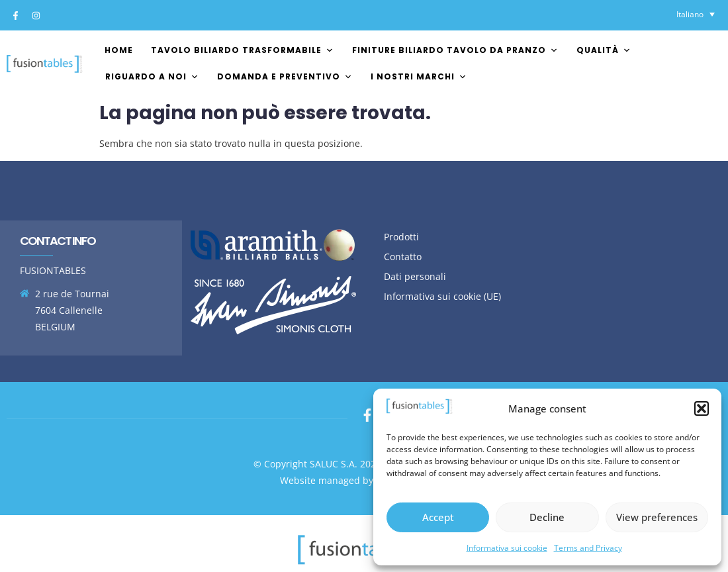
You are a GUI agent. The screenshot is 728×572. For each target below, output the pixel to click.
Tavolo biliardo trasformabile (243, 50)
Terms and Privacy (588, 548)
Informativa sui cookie (507, 548)
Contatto (403, 257)
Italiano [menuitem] (690, 14)
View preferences (657, 517)
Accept (438, 517)
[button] (702, 408)
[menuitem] (696, 14)
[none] (696, 14)
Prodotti (401, 237)
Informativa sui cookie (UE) (442, 296)
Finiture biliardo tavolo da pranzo (455, 50)
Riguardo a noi (152, 76)
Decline (547, 517)
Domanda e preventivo (285, 76)
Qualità (604, 50)
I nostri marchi (419, 76)
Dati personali (415, 276)
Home (119, 50)
